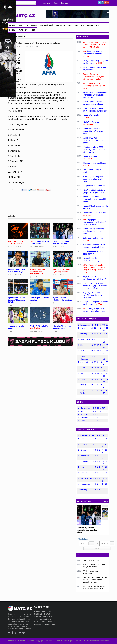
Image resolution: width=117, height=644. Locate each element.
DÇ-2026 (12, 30)
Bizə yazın (65, 3)
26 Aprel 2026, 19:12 (38, 303)
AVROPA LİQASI (93, 25)
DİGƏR (33, 30)
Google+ (105, 2)
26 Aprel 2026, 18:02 (38, 331)
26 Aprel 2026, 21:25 (38, 277)
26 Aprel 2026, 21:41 (15, 275)
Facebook (102, 2)
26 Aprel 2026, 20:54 (60, 275)
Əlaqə (56, 3)
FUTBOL (13, 25)
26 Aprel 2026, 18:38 (15, 331)
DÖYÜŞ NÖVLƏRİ (47, 25)
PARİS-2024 (61, 25)
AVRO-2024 (23, 30)
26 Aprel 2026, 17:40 (60, 331)
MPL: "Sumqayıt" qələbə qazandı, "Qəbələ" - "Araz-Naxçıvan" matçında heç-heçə (95, 580)
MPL (21, 25)
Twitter (100, 2)
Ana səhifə (12, 641)
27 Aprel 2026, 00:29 (38, 247)
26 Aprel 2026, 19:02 (60, 303)
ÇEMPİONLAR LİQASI (76, 25)
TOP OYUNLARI (31, 25)
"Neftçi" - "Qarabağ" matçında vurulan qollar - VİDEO (88, 530)
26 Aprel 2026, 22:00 (60, 247)
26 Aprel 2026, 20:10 (15, 305)
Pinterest (108, 2)
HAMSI (105, 501)
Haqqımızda (46, 3)
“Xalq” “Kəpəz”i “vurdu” (91, 560)
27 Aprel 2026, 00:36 (15, 247)
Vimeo (20, 633)
